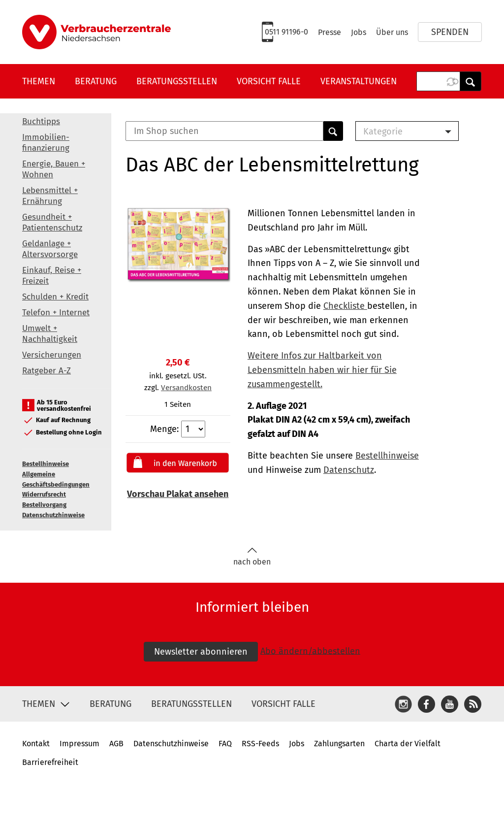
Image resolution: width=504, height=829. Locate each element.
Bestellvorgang (44, 505)
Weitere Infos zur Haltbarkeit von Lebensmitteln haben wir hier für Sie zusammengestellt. (322, 370)
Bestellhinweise (46, 464)
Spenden (450, 32)
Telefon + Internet (56, 313)
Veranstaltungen (359, 81)
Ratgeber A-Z (47, 371)
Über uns (392, 32)
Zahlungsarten (339, 744)
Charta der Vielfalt (408, 744)
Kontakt (36, 744)
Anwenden (471, 81)
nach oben (252, 557)
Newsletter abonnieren (201, 652)
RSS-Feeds (260, 744)
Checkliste (345, 306)
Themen (39, 81)
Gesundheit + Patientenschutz (52, 222)
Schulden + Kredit (55, 297)
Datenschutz (349, 470)
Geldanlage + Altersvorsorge (50, 249)
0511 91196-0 (286, 32)
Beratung (96, 81)
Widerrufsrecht (44, 494)
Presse (330, 32)
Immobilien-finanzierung (46, 143)
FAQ (225, 744)
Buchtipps (41, 121)
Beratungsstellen (177, 81)
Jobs (359, 32)
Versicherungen (52, 355)
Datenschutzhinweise (53, 515)
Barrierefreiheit (50, 762)
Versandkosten (186, 388)
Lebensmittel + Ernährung (50, 196)
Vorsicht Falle (269, 81)
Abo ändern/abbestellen (310, 651)
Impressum (79, 744)
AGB (116, 744)
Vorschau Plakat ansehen (178, 494)
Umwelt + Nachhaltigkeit (50, 334)
